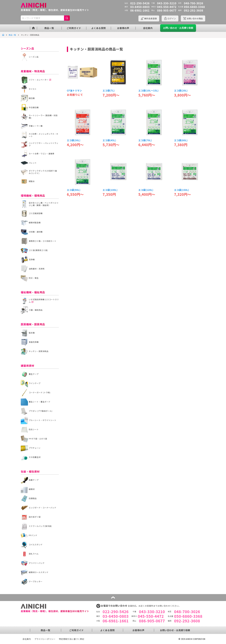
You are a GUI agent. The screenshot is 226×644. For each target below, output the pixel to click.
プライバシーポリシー (45, 639)
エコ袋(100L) (110, 190)
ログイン (172, 18)
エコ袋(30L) (74, 140)
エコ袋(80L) (181, 140)
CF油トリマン (74, 90)
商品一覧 (49, 28)
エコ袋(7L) (109, 90)
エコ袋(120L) (146, 190)
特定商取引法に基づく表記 (72, 639)
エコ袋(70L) (145, 140)
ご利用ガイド (74, 28)
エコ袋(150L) (182, 190)
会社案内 (148, 28)
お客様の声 (123, 28)
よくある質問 (99, 28)
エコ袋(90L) (74, 190)
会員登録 (151, 18)
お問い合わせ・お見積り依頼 (178, 28)
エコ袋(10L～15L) (148, 90)
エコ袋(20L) (181, 90)
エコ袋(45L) (109, 140)
